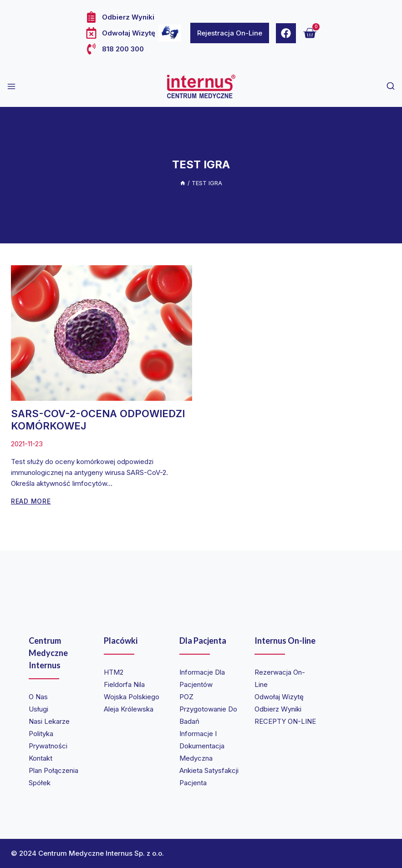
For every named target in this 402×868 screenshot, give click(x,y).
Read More (31, 501)
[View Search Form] (391, 86)
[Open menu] (11, 86)
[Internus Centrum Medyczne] (201, 86)
